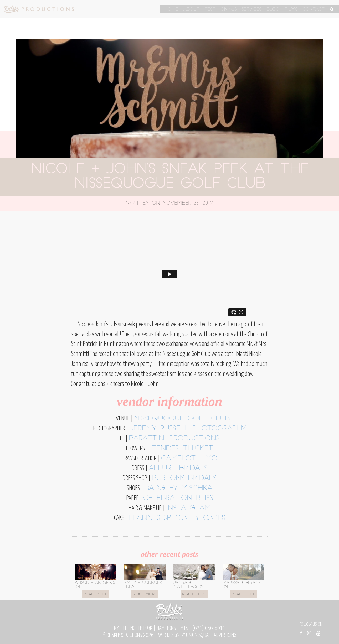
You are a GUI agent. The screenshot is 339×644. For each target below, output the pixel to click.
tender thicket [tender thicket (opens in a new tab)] (181, 449)
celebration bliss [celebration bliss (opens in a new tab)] (178, 498)
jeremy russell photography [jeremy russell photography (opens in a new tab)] (188, 429)
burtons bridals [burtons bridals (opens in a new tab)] (184, 478)
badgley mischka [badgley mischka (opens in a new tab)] (178, 488)
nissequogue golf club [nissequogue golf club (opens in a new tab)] (182, 419)
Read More (96, 594)
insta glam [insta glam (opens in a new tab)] (188, 508)
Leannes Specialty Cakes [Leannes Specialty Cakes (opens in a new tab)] (177, 518)
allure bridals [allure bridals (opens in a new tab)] (178, 468)
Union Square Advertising (211, 635)
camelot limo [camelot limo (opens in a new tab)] (189, 459)
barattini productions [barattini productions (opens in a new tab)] (174, 439)
